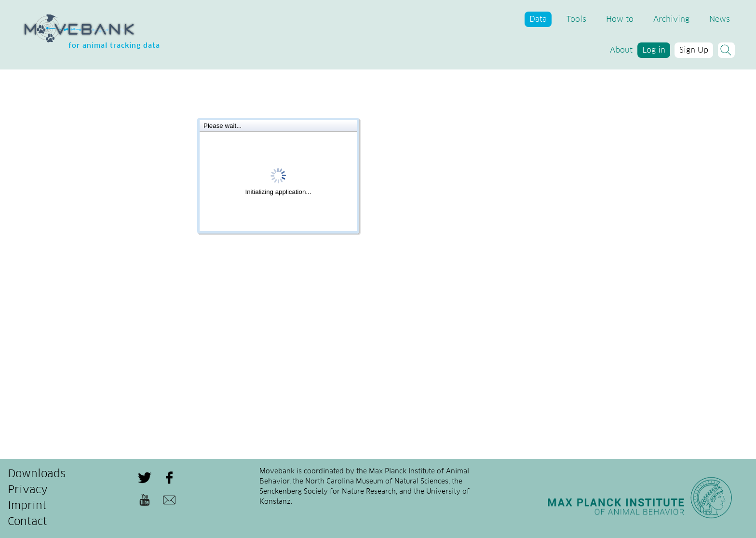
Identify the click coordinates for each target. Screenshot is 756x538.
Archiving (671, 19)
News (720, 19)
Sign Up (694, 50)
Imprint (27, 506)
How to (620, 19)
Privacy (28, 490)
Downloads (37, 474)
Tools (576, 19)
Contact (27, 522)
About (621, 50)
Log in (654, 50)
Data (538, 19)
